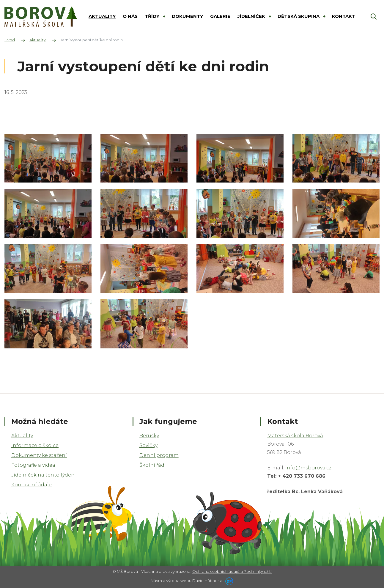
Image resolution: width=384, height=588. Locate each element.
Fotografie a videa (33, 465)
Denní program (159, 455)
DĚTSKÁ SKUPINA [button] (299, 16)
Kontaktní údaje (32, 485)
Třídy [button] (153, 16)
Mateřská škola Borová (295, 436)
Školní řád (152, 465)
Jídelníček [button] (252, 16)
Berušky (149, 436)
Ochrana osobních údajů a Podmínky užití (232, 571)
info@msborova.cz (308, 468)
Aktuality (22, 436)
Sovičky (148, 445)
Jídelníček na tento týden (43, 475)
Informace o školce (35, 445)
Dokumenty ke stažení (39, 455)
